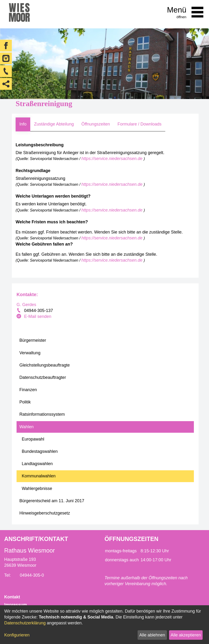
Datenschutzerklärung (25, 623)
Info (23, 124)
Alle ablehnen (152, 635)
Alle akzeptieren (186, 635)
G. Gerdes (26, 305)
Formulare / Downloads (139, 124)
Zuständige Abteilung (54, 124)
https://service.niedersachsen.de (112, 159)
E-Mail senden (38, 316)
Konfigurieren (17, 635)
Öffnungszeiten (96, 124)
